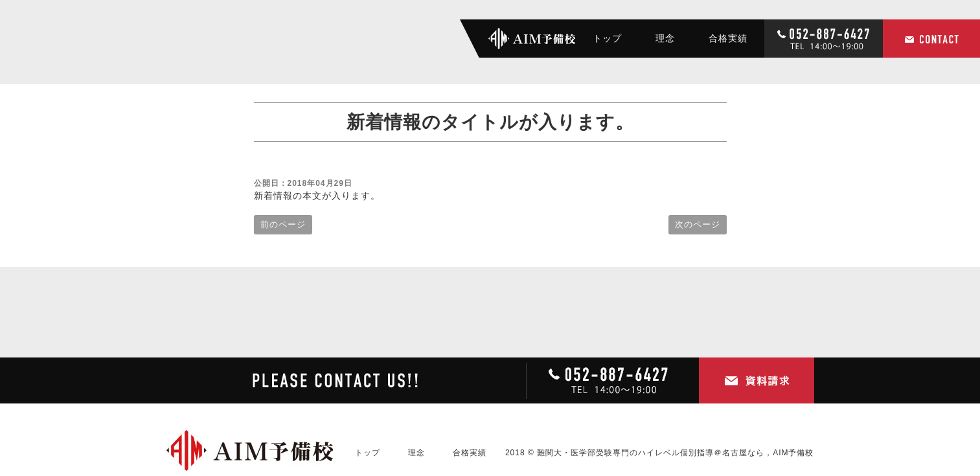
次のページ (698, 224)
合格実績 (728, 38)
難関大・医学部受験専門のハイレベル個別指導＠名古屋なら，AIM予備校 (675, 453)
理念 (665, 38)
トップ (607, 38)
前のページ (283, 224)
